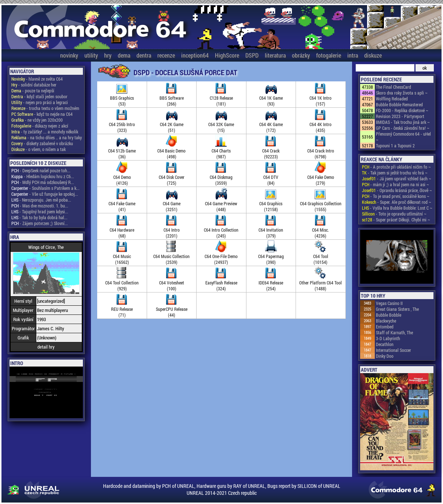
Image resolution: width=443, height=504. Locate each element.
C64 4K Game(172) (271, 124)
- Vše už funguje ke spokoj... (45, 194)
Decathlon (385, 344)
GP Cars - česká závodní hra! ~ (403, 128)
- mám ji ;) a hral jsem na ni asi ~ (396, 184)
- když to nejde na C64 (42, 114)
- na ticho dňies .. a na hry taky (47, 137)
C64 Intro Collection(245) (221, 230)
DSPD (252, 55)
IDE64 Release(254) (271, 283)
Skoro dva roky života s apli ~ (402, 93)
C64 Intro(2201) (172, 230)
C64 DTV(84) (271, 177)
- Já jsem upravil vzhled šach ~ (397, 179)
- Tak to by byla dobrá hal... (39, 217)
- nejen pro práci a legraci (40, 102)
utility (91, 55)
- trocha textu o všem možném (45, 108)
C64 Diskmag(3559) (221, 177)
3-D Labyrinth (388, 338)
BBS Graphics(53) (122, 98)
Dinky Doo (385, 356)
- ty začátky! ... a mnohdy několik (45, 132)
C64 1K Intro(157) (321, 98)
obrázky (301, 55)
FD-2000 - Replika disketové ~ (402, 110)
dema (124, 55)
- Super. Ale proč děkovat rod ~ (397, 202)
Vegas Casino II (389, 303)
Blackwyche (386, 321)
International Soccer (393, 350)
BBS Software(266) (172, 98)
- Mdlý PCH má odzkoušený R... (43, 182)
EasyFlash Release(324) (221, 283)
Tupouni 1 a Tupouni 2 (395, 146)
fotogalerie (329, 55)
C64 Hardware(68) (122, 230)
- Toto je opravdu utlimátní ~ (394, 214)
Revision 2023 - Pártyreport (400, 116)
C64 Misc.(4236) (321, 230)
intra (353, 55)
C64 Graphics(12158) (271, 203)
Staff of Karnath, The (394, 332)
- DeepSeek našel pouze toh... (41, 170)
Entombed (385, 327)
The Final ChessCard (393, 87)
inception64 (195, 55)
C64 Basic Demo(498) (171, 151)
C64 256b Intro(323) (122, 124)
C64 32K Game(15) (221, 124)
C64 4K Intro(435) (321, 124)
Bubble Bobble (389, 315)
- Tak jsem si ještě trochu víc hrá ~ (395, 173)
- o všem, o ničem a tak (39, 149)
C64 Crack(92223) (271, 151)
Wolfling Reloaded (392, 99)
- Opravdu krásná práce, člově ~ (397, 190)
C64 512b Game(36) (122, 151)
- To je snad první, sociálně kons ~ (396, 196)
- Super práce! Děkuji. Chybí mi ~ (396, 220)
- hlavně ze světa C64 (37, 79)
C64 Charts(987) (221, 151)
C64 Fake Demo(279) (321, 177)
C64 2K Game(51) (172, 124)
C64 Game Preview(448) (221, 203)
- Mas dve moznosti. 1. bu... (40, 206)
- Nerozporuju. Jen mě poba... (41, 200)
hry (108, 55)
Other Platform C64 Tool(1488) (321, 283)
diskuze (373, 55)
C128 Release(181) (221, 98)
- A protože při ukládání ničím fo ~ (396, 167)
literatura (275, 55)
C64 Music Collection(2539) (171, 256)
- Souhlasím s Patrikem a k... (45, 188)
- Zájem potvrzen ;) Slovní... (40, 223)
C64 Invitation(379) (271, 230)
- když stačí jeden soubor (39, 96)
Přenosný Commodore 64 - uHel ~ (403, 137)
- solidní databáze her (34, 85)
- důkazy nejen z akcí (40, 126)
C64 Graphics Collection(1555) (321, 203)
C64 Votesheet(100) (172, 283)
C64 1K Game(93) (271, 98)
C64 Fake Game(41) (122, 203)
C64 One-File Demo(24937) (221, 256)
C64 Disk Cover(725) (172, 177)
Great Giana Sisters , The (397, 309)
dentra (144, 55)
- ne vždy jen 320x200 (37, 120)
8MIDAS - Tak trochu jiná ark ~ (403, 122)
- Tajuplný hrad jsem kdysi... (40, 211)
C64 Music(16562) (122, 256)
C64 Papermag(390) (271, 256)
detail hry (46, 347)
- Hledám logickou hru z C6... (43, 176)
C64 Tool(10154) (321, 256)
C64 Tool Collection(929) (122, 283)
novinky (69, 55)
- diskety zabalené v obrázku (42, 143)
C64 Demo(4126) (122, 177)
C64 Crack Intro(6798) (321, 151)
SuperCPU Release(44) (172, 309)
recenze (166, 55)
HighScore (227, 55)
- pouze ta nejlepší (33, 91)
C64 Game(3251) (172, 203)
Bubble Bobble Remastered (399, 104)
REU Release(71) (122, 309)
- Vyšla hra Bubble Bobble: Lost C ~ (397, 208)
